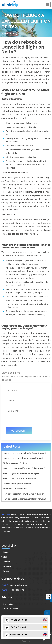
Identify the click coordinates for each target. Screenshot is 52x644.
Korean (6, 571)
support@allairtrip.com (19, 585)
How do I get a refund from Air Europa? (21, 473)
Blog (5, 557)
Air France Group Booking (15, 489)
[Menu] (48, 5)
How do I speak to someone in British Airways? (25, 499)
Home (5, 33)
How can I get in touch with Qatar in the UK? (23, 494)
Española (7, 566)
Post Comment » (19, 431)
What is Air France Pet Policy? (17, 484)
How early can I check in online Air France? (23, 458)
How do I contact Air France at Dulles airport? (24, 468)
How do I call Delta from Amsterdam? (20, 478)
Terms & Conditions (10, 609)
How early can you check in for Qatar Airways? (24, 453)
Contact (6, 562)
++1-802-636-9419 (16, 590)
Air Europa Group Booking (15, 463)
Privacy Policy (7, 604)
